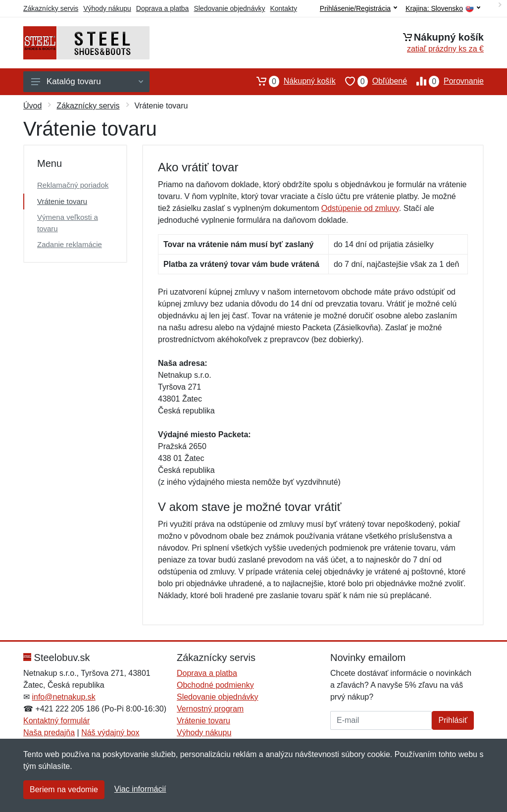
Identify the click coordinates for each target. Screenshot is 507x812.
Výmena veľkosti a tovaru (68, 223)
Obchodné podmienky (215, 685)
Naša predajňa (49, 733)
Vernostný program (210, 709)
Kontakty (283, 8)
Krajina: (443, 9)
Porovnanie (445, 81)
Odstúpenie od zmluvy (360, 208)
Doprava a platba (163, 8)
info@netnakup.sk (63, 697)
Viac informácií (140, 789)
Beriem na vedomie (64, 789)
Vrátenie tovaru (62, 201)
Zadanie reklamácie (70, 244)
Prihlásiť (453, 720)
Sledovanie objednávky (229, 8)
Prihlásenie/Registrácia (358, 8)
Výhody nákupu (107, 8)
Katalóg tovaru (87, 81)
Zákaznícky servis (51, 8)
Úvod (32, 106)
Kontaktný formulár (56, 721)
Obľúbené (371, 81)
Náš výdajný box (110, 733)
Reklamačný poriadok (73, 185)
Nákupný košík (291, 81)
